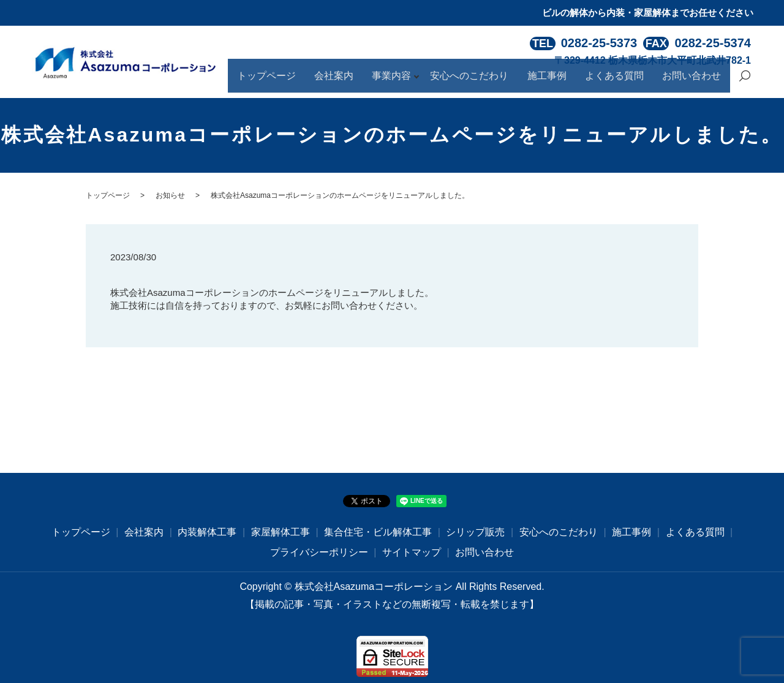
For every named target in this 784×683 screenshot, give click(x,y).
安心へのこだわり (500, 81)
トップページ (318, 81)
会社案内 (377, 81)
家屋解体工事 (281, 532)
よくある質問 (627, 81)
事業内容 (426, 81)
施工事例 (568, 81)
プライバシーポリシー (319, 552)
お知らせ (170, 195)
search (745, 82)
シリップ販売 (475, 532)
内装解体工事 (207, 532)
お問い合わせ (696, 81)
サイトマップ (412, 552)
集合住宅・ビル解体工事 (378, 532)
